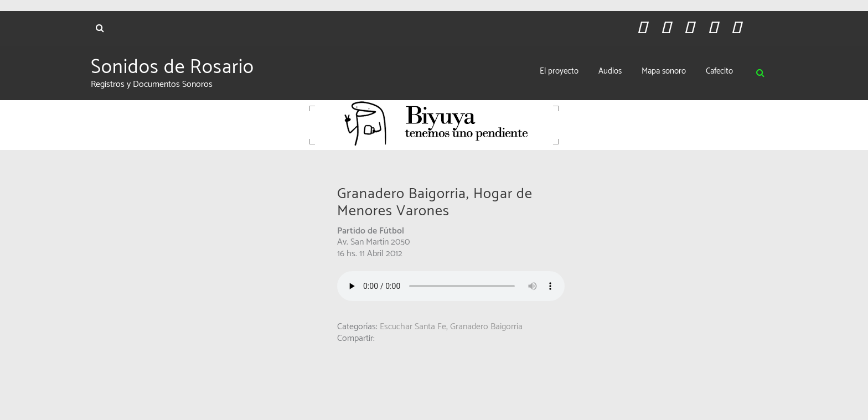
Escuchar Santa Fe (413, 327)
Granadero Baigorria (486, 327)
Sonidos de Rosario (172, 68)
